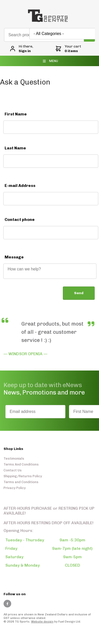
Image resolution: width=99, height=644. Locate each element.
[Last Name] (51, 161)
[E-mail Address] (51, 199)
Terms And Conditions (21, 464)
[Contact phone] (51, 233)
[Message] (50, 271)
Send (79, 293)
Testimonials (14, 458)
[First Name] (51, 127)
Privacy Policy (15, 488)
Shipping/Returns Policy (23, 476)
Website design (42, 622)
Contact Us (13, 470)
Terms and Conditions (21, 482)
